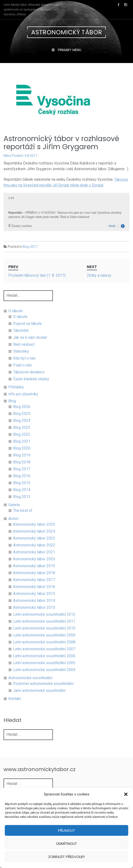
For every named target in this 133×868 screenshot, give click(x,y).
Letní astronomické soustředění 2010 (44, 634)
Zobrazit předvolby (67, 857)
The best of (23, 516)
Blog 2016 (22, 482)
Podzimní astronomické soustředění (43, 689)
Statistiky (21, 357)
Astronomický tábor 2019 (34, 572)
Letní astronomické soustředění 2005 (44, 669)
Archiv (13, 524)
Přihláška (16, 393)
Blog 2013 (22, 502)
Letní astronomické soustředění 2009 (44, 641)
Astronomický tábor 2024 (34, 537)
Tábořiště (21, 336)
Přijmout (66, 830)
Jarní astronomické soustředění (39, 696)
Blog (12, 407)
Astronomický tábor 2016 (34, 592)
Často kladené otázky (31, 385)
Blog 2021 (22, 447)
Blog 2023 (22, 433)
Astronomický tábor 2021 (34, 558)
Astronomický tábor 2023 (34, 544)
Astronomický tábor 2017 (34, 585)
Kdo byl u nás (24, 364)
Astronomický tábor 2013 (34, 613)
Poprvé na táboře (27, 329)
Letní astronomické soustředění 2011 (44, 627)
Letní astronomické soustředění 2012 (44, 620)
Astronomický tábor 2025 (34, 530)
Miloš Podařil (13, 156)
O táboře (15, 317)
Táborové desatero (29, 378)
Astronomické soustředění (30, 684)
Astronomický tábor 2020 (34, 565)
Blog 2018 (22, 468)
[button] (126, 794)
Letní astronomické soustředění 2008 (44, 648)
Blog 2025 (22, 419)
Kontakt (15, 704)
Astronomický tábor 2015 (34, 599)
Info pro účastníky (23, 400)
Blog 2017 (30, 247)
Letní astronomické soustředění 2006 (44, 662)
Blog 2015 (22, 489)
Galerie (14, 511)
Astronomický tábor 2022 (34, 551)
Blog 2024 (22, 426)
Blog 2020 (22, 454)
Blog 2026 (22, 412)
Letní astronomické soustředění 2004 (44, 675)
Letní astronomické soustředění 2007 (44, 655)
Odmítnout (66, 844)
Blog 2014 (22, 495)
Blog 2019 (22, 461)
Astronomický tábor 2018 (34, 579)
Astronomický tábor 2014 (34, 606)
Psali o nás (22, 371)
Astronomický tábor (67, 32)
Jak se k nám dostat (30, 343)
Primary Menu (69, 50)
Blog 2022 (22, 440)
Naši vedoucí (24, 350)
